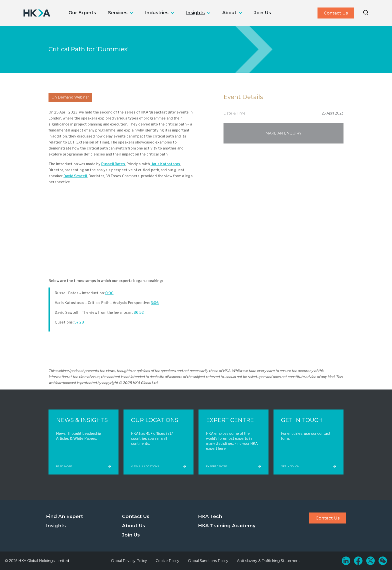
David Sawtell (75, 176)
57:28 (79, 322)
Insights (195, 13)
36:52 (139, 312)
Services (118, 13)
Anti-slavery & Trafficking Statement (268, 561)
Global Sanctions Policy (208, 561)
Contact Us (336, 13)
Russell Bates (113, 164)
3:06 (155, 303)
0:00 (109, 293)
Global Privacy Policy (129, 561)
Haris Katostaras (165, 164)
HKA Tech (210, 516)
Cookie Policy (167, 561)
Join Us (262, 13)
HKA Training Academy (227, 526)
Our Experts (82, 13)
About (229, 13)
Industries (157, 13)
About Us (133, 526)
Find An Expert (64, 516)
